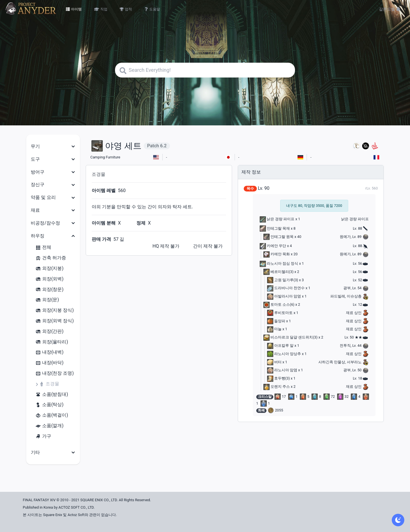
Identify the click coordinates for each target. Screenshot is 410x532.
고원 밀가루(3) (283, 280)
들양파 (276, 321)
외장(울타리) (52, 342)
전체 (43, 247)
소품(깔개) (49, 426)
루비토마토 (280, 313)
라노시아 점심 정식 (279, 263)
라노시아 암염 (282, 370)
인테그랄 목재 (275, 228)
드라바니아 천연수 (286, 288)
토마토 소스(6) (279, 304)
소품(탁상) (49, 405)
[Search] (205, 70)
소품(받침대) (52, 395)
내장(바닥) (49, 363)
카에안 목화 (277, 254)
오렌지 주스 (277, 387)
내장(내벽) (49, 352)
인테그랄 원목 (278, 237)
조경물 (49, 384)
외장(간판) (49, 332)
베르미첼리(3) (278, 272)
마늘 (274, 329)
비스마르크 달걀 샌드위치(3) (291, 337)
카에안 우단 (273, 246)
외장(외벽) (49, 279)
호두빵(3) (278, 378)
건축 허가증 (51, 258)
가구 (43, 436)
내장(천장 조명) (55, 373)
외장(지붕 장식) (55, 310)
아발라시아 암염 (284, 296)
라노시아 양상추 (284, 354)
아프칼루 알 (280, 346)
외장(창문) (49, 290)
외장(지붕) (49, 269)
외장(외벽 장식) (55, 321)
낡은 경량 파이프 (277, 219)
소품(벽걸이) (52, 415)
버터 (274, 362)
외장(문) (47, 300)
